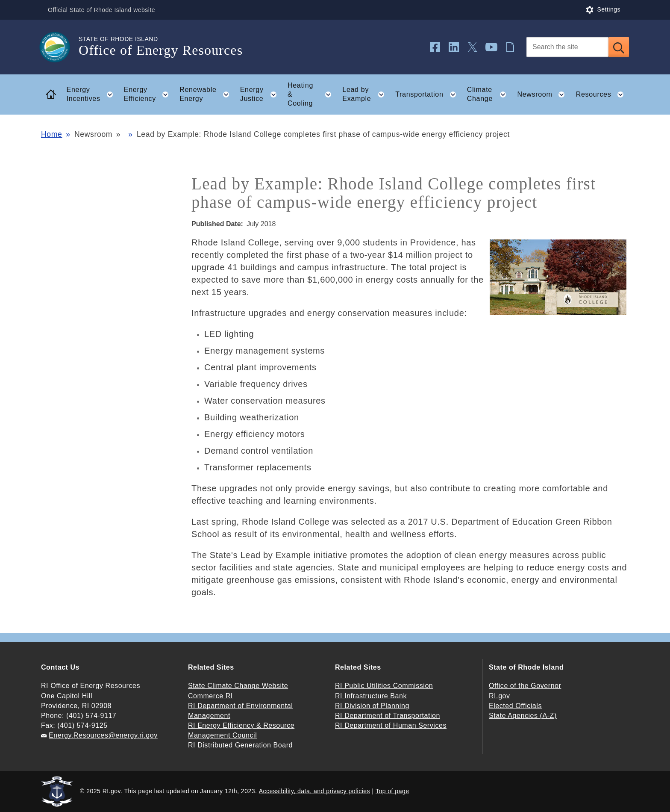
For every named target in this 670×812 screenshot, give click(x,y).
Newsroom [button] (544, 94)
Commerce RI (210, 696)
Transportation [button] (428, 94)
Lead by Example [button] (366, 94)
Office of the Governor (525, 686)
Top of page (392, 791)
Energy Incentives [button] (93, 94)
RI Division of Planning (372, 706)
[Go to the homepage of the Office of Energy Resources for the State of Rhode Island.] (60, 47)
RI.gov (500, 696)
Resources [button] (602, 94)
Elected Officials (515, 706)
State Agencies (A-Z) (523, 716)
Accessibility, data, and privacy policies (314, 791)
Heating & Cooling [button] (312, 94)
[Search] (567, 47)
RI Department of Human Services (391, 725)
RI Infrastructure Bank (371, 696)
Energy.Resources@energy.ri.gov (103, 735)
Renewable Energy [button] (207, 94)
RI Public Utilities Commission (384, 686)
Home (51, 134)
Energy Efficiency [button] (149, 94)
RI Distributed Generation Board (240, 745)
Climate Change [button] (489, 94)
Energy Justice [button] (261, 94)
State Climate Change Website (238, 686)
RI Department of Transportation (388, 716)
